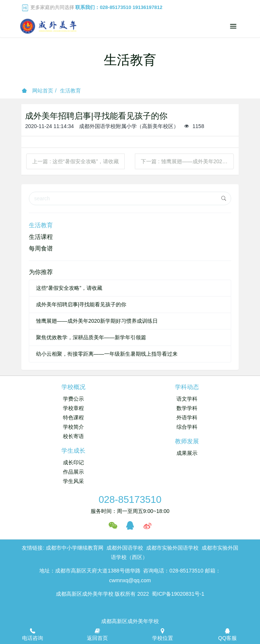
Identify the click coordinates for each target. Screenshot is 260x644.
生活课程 (41, 237)
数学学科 (187, 408)
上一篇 (75, 161)
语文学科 (187, 399)
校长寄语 (73, 436)
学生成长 (73, 451)
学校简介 (73, 427)
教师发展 (187, 441)
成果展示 (187, 453)
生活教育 (70, 91)
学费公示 (73, 399)
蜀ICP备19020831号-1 (178, 594)
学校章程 (73, 408)
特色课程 (73, 417)
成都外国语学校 (125, 548)
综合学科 (187, 427)
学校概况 (73, 387)
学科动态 (187, 387)
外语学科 (187, 417)
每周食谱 (41, 248)
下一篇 (187, 161)
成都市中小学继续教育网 (75, 548)
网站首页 (37, 91)
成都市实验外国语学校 (172, 548)
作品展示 (73, 472)
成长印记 (73, 462)
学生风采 (73, 481)
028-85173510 (130, 499)
